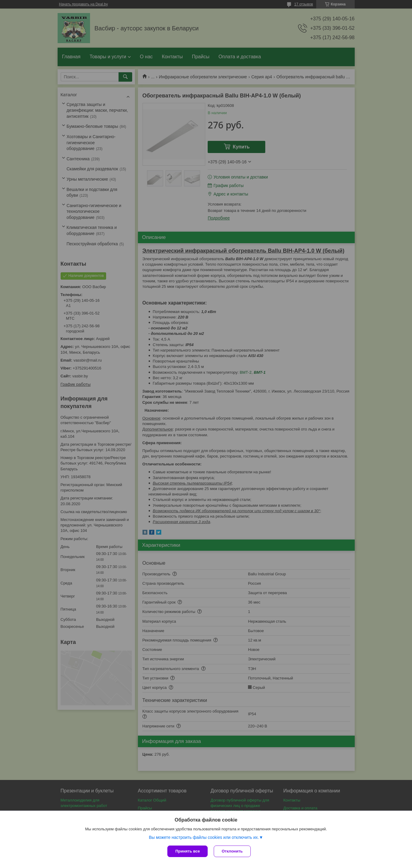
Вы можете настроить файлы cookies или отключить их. (204, 837)
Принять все (188, 851)
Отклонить (232, 851)
